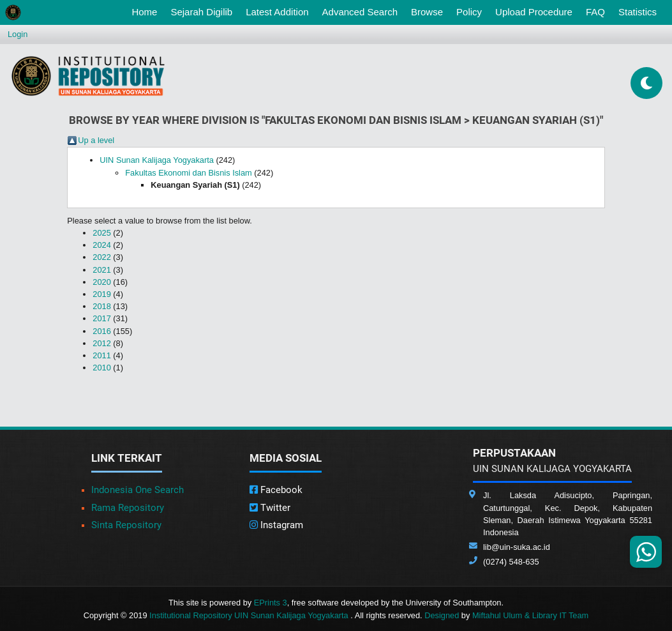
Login (18, 34)
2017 (101, 318)
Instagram (276, 525)
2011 (101, 355)
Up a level (96, 140)
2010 (101, 368)
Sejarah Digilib (201, 12)
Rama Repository (128, 508)
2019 (101, 294)
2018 (101, 306)
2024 (101, 245)
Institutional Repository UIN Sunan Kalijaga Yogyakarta (250, 615)
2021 (101, 270)
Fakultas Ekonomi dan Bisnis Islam (188, 173)
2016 (101, 331)
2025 (101, 233)
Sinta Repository (126, 525)
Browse (427, 12)
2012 (101, 343)
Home (147, 11)
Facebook (276, 490)
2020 (101, 282)
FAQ (595, 12)
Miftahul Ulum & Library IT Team (530, 615)
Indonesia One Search (138, 490)
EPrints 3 (271, 603)
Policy (469, 12)
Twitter (270, 508)
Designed (442, 615)
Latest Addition (277, 12)
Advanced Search (360, 12)
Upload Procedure (534, 12)
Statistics (638, 12)
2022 (101, 257)
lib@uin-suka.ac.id (517, 547)
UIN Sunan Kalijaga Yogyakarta (157, 160)
